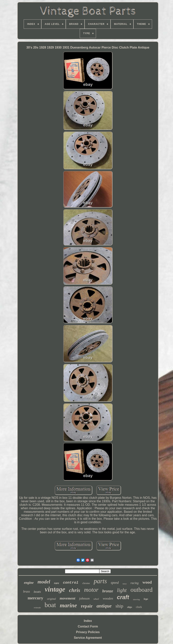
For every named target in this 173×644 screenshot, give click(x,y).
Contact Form (88, 626)
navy (125, 584)
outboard (142, 590)
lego (146, 599)
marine (68, 605)
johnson (84, 598)
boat (50, 605)
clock (139, 607)
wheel (96, 599)
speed (115, 583)
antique (104, 606)
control (71, 583)
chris (75, 590)
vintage (55, 589)
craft (123, 597)
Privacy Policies (88, 632)
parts (100, 581)
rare (57, 583)
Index (88, 621)
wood (147, 582)
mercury (35, 598)
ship (119, 606)
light (122, 590)
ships (129, 607)
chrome (86, 583)
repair (87, 606)
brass (27, 591)
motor (91, 590)
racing (135, 583)
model (44, 582)
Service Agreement (88, 638)
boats (37, 592)
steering (136, 599)
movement (67, 598)
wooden (108, 598)
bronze (108, 591)
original (51, 599)
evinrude (37, 608)
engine (29, 583)
